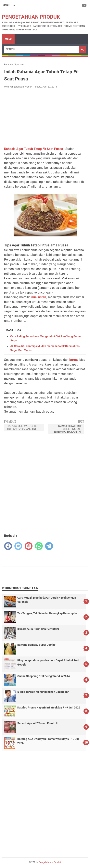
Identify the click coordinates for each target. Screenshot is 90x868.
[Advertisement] (45, 118)
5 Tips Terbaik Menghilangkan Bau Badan (43, 692)
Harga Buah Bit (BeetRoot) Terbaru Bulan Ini (67, 429)
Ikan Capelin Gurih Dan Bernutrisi (38, 629)
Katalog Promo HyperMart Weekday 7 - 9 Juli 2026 (49, 708)
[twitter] (18, 546)
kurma (74, 360)
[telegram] (49, 546)
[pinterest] (29, 546)
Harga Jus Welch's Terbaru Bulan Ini (22, 427)
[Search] (41, 49)
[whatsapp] (39, 546)
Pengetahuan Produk (31, 17)
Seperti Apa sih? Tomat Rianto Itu (38, 723)
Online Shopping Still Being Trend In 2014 (44, 676)
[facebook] (8, 546)
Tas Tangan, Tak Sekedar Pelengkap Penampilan (48, 613)
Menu (8, 39)
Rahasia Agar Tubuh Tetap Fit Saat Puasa (34, 149)
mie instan (39, 297)
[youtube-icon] (85, 5)
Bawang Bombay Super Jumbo (36, 645)
